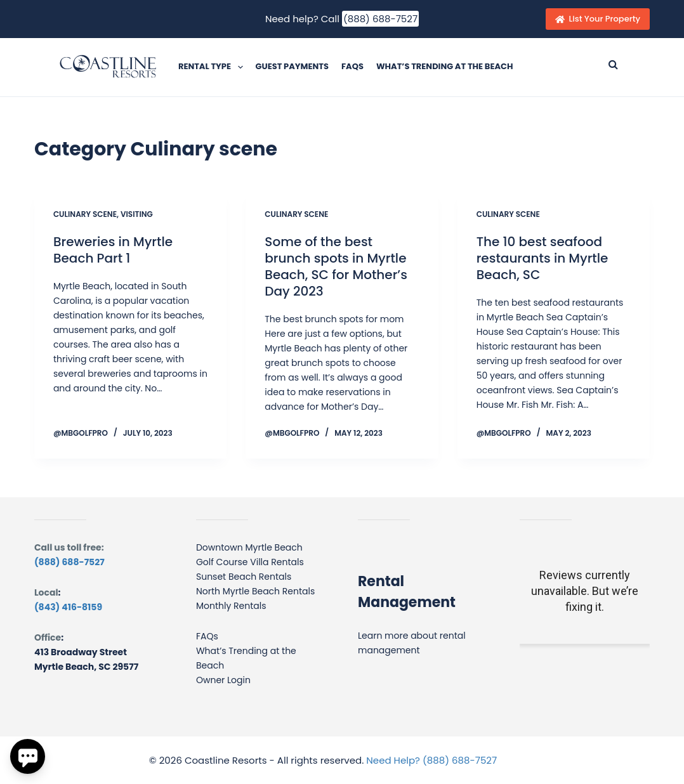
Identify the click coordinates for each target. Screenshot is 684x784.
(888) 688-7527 (380, 19)
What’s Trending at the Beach (445, 66)
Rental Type (213, 67)
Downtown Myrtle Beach (249, 547)
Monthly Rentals (231, 606)
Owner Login (223, 680)
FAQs (352, 66)
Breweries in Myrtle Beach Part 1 (113, 250)
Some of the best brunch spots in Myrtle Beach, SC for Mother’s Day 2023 (336, 266)
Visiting (137, 214)
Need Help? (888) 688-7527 (431, 760)
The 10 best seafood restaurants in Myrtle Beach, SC (543, 258)
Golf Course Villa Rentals (250, 562)
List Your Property (598, 19)
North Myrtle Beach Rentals (255, 591)
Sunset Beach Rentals (244, 577)
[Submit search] (613, 64)
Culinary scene (85, 214)
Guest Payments (292, 66)
